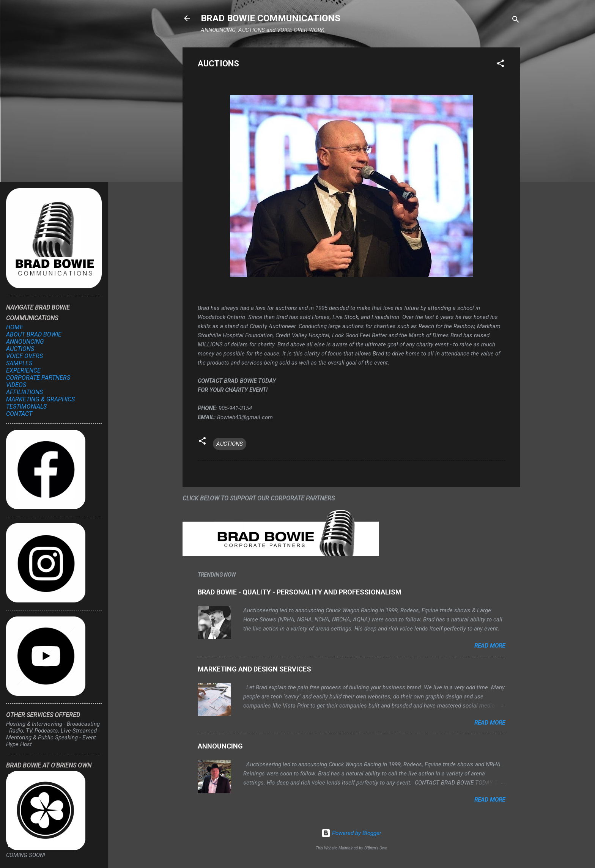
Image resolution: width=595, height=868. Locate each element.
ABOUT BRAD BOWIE (34, 334)
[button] (501, 65)
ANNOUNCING (220, 746)
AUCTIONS (230, 444)
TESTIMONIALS (26, 406)
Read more (490, 646)
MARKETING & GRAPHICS (40, 399)
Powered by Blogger (351, 833)
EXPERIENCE (23, 370)
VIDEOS (16, 385)
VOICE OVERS (24, 356)
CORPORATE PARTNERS (38, 378)
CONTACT (19, 414)
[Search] (516, 21)
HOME (15, 327)
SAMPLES (19, 363)
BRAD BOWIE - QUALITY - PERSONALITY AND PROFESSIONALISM (300, 592)
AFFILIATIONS (24, 392)
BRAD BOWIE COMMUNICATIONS (271, 18)
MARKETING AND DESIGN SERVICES (254, 669)
